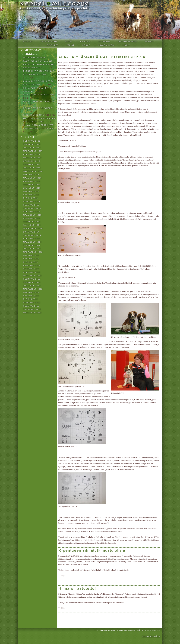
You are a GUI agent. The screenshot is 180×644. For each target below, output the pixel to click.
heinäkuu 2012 (32, 303)
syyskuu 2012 (31, 296)
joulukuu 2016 (32, 168)
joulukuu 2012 (32, 286)
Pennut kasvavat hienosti (39, 101)
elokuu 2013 (31, 262)
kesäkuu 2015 (31, 205)
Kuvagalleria (106, 45)
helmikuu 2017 (32, 161)
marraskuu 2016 (33, 171)
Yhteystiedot (49, 42)
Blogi (69, 42)
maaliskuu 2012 (32, 313)
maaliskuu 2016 (32, 178)
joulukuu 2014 (32, 225)
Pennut (149, 42)
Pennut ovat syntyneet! (38, 108)
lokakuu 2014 (31, 232)
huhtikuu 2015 (32, 212)
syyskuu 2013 (31, 259)
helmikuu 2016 (32, 181)
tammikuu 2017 (32, 164)
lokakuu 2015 (31, 191)
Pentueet (53, 45)
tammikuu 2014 (32, 245)
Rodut (86, 45)
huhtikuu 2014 (32, 239)
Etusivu (28, 42)
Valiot (71, 45)
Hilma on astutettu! (77, 588)
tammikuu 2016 (32, 185)
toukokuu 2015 (32, 208)
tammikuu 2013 (32, 282)
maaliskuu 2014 (32, 242)
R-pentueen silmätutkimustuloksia (92, 550)
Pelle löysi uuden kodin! (39, 95)
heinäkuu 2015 (32, 202)
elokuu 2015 (31, 198)
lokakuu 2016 (31, 175)
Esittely (85, 42)
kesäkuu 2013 (31, 269)
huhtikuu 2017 (32, 154)
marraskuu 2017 (33, 151)
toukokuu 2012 (32, 309)
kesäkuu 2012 (31, 306)
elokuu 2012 (31, 299)
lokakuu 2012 (31, 292)
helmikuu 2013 (32, 279)
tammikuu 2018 (32, 144)
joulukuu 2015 (32, 188)
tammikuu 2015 (32, 222)
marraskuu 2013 (33, 252)
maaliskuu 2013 (32, 276)
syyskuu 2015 (31, 195)
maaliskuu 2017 (32, 158)
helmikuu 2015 (32, 218)
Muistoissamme (128, 42)
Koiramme (104, 42)
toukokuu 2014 (32, 235)
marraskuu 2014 (33, 228)
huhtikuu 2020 (32, 141)
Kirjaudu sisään (151, 636)
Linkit (126, 45)
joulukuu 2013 (32, 249)
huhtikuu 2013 (32, 272)
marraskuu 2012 (33, 289)
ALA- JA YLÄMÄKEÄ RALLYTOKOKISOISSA (102, 57)
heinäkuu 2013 (32, 265)
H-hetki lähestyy (34, 115)
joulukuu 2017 (32, 148)
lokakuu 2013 (31, 255)
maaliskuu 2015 (32, 215)
